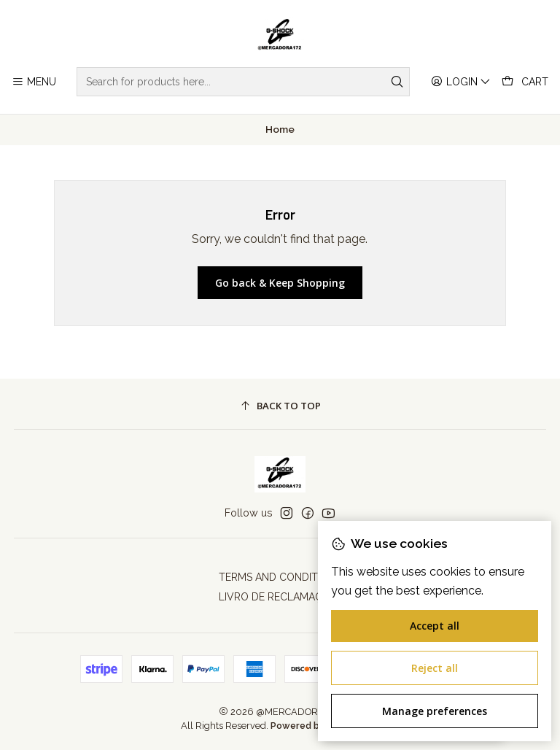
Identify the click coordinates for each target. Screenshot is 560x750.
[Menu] (34, 82)
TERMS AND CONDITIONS (280, 577)
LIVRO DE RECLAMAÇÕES (280, 597)
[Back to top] (280, 406)
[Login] (461, 82)
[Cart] (525, 82)
